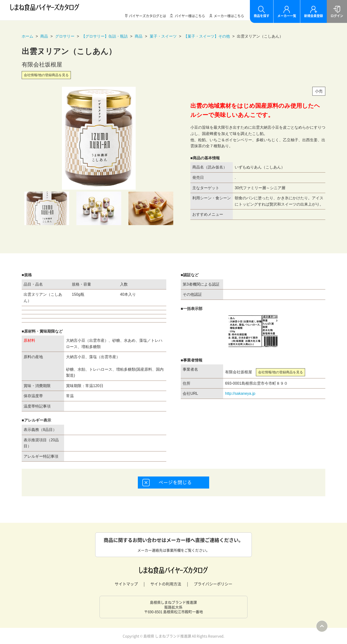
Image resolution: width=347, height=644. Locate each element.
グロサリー (65, 36)
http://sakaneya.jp (240, 393)
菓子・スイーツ (163, 36)
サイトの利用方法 (166, 584)
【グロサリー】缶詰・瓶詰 (105, 36)
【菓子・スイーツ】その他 (207, 36)
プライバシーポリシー (213, 584)
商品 (44, 36)
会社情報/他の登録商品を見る (46, 75)
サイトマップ (126, 584)
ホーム (27, 36)
